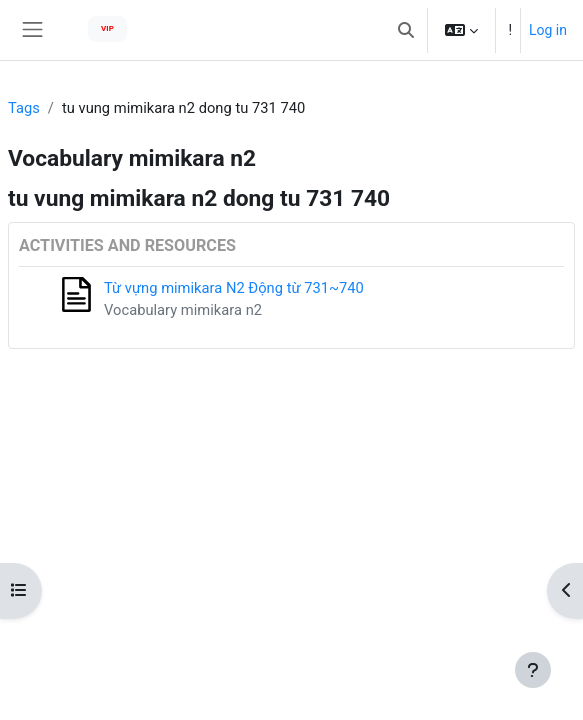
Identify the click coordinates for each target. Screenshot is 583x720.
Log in (548, 30)
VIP (107, 28)
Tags (24, 108)
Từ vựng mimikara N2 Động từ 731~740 (234, 288)
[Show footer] (533, 670)
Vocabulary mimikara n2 (183, 310)
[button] (406, 30)
